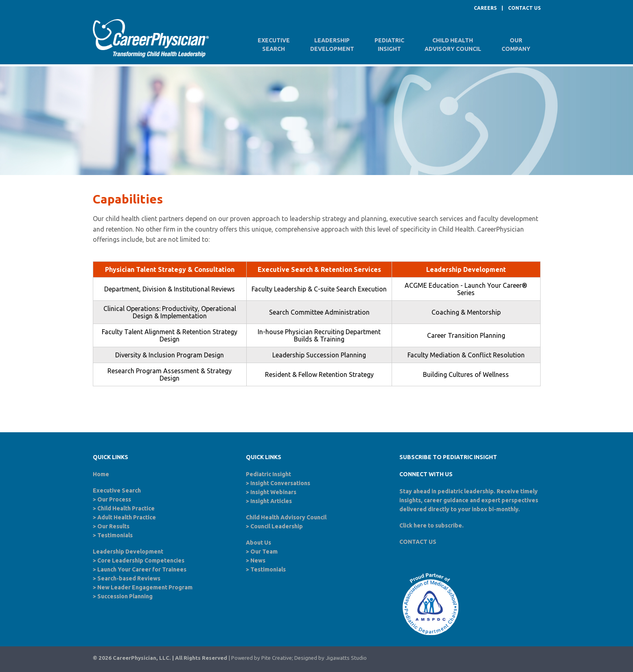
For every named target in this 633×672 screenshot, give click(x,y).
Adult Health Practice (127, 517)
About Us (258, 543)
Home (101, 474)
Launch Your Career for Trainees (142, 569)
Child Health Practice (126, 508)
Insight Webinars (273, 492)
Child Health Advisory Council (286, 517)
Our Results (113, 526)
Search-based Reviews (129, 578)
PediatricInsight (389, 45)
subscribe (449, 525)
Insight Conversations (280, 483)
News (258, 560)
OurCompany (516, 45)
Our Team (264, 552)
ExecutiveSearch (274, 45)
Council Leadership (277, 526)
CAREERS (485, 8)
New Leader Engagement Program (145, 587)
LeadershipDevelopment (332, 45)
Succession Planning (125, 596)
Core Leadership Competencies (141, 560)
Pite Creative (277, 658)
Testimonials (115, 535)
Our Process (114, 499)
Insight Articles (271, 501)
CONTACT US (524, 8)
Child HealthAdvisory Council (453, 45)
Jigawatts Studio (346, 658)
